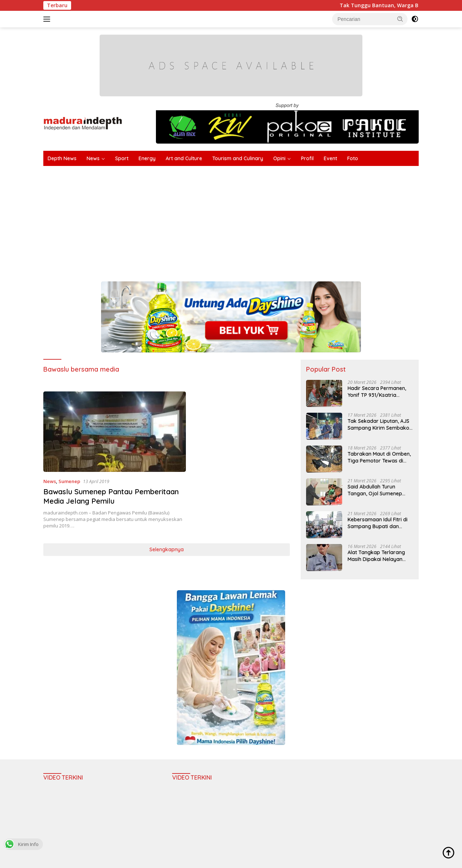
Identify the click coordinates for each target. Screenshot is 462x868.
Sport (122, 158)
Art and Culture (184, 158)
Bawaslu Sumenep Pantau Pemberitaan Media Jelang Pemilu (111, 496)
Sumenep (69, 481)
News (93, 158)
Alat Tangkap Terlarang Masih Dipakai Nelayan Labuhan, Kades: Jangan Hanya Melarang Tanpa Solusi (377, 556)
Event (330, 158)
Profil (307, 158)
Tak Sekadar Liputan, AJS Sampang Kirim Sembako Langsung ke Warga (378, 424)
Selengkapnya (167, 549)
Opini (279, 158)
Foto (353, 158)
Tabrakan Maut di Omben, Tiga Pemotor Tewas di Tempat (379, 457)
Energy (147, 158)
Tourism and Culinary (238, 158)
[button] (400, 19)
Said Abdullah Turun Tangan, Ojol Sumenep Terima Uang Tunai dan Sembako (375, 490)
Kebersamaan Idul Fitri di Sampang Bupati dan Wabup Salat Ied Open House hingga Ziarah (378, 523)
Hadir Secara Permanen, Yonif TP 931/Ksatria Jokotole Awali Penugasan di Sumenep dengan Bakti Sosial (379, 391)
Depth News (62, 158)
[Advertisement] (231, 220)
